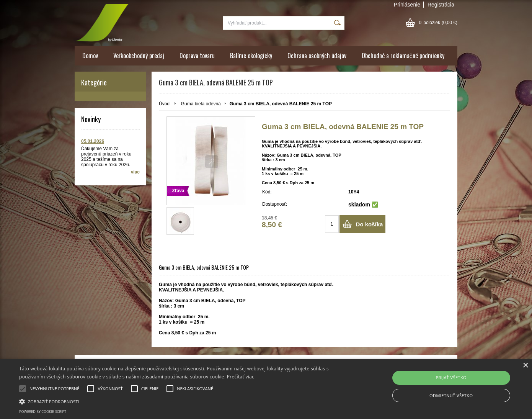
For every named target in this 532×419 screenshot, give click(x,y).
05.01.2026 (93, 141)
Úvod (164, 104)
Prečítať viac (241, 377)
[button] (180, 401)
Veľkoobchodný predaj (139, 56)
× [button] (525, 366)
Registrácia (441, 5)
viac (135, 172)
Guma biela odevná (201, 104)
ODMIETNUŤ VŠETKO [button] (451, 395)
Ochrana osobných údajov (317, 56)
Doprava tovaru (197, 56)
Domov (90, 56)
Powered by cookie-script (43, 412)
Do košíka (370, 224)
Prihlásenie (407, 5)
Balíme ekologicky (251, 56)
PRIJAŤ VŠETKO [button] (451, 377)
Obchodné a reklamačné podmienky (403, 56)
